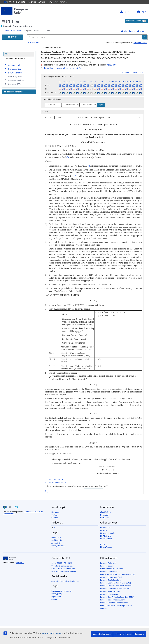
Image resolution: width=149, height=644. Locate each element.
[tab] (92, 76)
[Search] (145, 37)
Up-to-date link (12, 65)
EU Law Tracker (106, 547)
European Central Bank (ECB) (111, 577)
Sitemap (55, 518)
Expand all (127, 72)
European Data (106, 527)
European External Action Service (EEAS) (116, 583)
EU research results (108, 533)
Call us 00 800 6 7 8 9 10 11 (62, 563)
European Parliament (108, 563)
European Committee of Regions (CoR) (115, 589)
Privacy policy (57, 594)
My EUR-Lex (127, 12)
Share (141, 31)
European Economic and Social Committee (116, 586)
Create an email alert (15, 80)
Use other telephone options (62, 566)
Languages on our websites (62, 591)
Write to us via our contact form (63, 569)
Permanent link (12, 69)
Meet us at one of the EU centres (64, 572)
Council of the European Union (112, 569)
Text (7, 54)
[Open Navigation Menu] (12, 37)
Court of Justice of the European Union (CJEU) (118, 574)
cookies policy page (52, 633)
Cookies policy (57, 540)
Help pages (56, 512)
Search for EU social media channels (65, 581)
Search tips (33, 43)
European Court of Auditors (110, 580)
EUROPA (7, 31)
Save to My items (13, 76)
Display (101, 105)
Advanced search (140, 43)
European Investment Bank (111, 591)
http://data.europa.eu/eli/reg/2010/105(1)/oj (63, 68)
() (68, 157)
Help (124, 31)
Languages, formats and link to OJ (57, 76)
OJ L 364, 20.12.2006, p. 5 (57, 483)
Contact (54, 515)
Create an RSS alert (14, 84)
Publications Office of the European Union (116, 606)
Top (46, 491)
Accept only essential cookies (130, 634)
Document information (15, 58)
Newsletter (104, 515)
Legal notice (56, 537)
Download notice (13, 73)
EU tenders (104, 530)
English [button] (142, 12)
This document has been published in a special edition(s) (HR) (66, 61)
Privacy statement (58, 546)
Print (132, 31)
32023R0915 (112, 65)
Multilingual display (51, 99)
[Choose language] (53, 105)
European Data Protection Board (112, 600)
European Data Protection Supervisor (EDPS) (117, 597)
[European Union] (9, 558)
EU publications (106, 539)
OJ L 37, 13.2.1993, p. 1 (56, 480)
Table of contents (13, 92)
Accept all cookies (102, 634)
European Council (107, 566)
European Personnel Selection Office (114, 603)
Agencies (104, 608)
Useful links (105, 518)
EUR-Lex (10, 22)
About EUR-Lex (106, 512)
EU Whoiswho (106, 536)
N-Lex (102, 544)
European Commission (109, 572)
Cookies (55, 599)
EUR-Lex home (17, 31)
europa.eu (20, 563)
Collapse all (138, 72)
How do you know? (58, 2)
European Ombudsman (109, 594)
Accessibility (56, 543)
